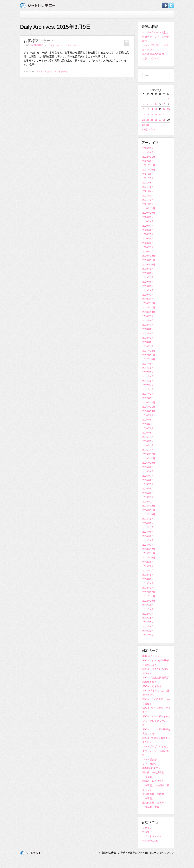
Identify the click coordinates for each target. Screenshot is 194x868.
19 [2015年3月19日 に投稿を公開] (156, 114)
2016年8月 (148, 420)
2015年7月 (148, 476)
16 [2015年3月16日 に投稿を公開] (144, 114)
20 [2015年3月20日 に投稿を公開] (160, 114)
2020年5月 (148, 234)
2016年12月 (149, 403)
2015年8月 (148, 471)
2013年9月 (148, 562)
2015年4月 (148, 489)
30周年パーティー (152, 656)
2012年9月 (148, 605)
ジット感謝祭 (150, 759)
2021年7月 (148, 178)
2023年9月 (148, 148)
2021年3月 (148, 196)
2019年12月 (149, 256)
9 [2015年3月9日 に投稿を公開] (144, 109)
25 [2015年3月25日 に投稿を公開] (152, 120)
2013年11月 (149, 553)
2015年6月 (148, 480)
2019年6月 (148, 282)
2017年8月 (148, 368)
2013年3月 (148, 588)
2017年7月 (148, 372)
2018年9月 (148, 316)
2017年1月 (148, 398)
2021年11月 (149, 165)
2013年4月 (148, 583)
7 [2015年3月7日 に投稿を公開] (164, 104)
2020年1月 (148, 252)
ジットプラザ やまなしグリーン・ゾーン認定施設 (156, 751)
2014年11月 (149, 510)
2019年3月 (148, 295)
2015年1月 (148, 502)
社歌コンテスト (151, 58)
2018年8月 (148, 321)
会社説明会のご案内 (153, 54)
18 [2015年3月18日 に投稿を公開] (152, 114)
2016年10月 (149, 411)
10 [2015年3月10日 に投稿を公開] (148, 109)
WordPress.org (150, 841)
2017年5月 (148, 381)
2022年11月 (149, 157)
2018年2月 (148, 342)
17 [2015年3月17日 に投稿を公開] (148, 114)
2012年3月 (148, 631)
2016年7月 (148, 424)
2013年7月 (148, 571)
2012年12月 (149, 592)
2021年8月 (148, 174)
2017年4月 (148, 385)
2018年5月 (148, 334)
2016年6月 (148, 428)
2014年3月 (148, 545)
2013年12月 (149, 549)
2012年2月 (148, 635)
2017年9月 (148, 364)
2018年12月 (149, 303)
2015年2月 (148, 497)
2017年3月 (148, 390)
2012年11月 (149, 596)
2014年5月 (148, 536)
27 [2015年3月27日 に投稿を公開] (160, 120)
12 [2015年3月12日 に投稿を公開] (156, 109)
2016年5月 (148, 433)
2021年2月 (148, 200)
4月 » (152, 130)
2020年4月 (148, 239)
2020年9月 (148, 217)
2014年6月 (148, 532)
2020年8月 (148, 221)
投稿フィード (150, 832)
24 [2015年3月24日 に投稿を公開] (148, 120)
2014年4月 (148, 540)
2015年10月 (149, 463)
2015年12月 (149, 454)
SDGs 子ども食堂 (152, 686)
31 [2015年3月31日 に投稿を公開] (148, 125)
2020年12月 (149, 208)
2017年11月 (149, 355)
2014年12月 (149, 506)
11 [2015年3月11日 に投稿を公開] (152, 109)
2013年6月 (148, 575)
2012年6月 (148, 618)
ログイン (147, 828)
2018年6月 (148, 329)
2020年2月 (148, 247)
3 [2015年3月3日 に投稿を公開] (148, 104)
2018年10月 (149, 312)
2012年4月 (148, 627)
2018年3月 (148, 338)
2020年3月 (148, 243)
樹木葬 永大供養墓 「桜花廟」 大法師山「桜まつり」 (156, 785)
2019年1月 (148, 299)
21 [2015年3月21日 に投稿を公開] (164, 114)
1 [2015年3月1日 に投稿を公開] (168, 99)
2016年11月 (149, 407)
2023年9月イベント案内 (155, 33)
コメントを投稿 (60, 72)
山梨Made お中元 (152, 768)
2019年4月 (148, 290)
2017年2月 (148, 394)
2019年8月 (148, 273)
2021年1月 (148, 204)
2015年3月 (148, 493)
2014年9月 (148, 519)
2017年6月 (148, 376)
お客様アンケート (39, 41)
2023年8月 (148, 152)
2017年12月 (149, 351)
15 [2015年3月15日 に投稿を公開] (168, 109)
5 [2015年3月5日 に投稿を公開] (156, 104)
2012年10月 (149, 601)
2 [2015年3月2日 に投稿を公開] (144, 104)
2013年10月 (149, 558)
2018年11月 (149, 308)
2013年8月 (148, 566)
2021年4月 (148, 191)
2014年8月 (148, 523)
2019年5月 (148, 286)
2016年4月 (148, 437)
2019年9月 (148, 269)
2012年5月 (148, 622)
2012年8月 (148, 609)
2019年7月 (148, 277)
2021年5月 (148, 187)
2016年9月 (148, 415)
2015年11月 (149, 458)
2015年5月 (148, 484)
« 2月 (144, 130)
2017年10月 (149, 359)
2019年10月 (149, 265)
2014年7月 (148, 527)
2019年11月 (149, 260)
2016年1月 (148, 450)
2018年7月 (148, 325)
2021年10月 (149, 170)
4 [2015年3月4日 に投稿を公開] (152, 104)
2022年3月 (148, 161)
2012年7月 (148, 614)
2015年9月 (148, 467)
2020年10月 (149, 213)
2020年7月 (148, 226)
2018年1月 (148, 346)
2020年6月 (148, 230)
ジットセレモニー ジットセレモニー (63, 45)
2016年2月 (148, 445)
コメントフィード (152, 836)
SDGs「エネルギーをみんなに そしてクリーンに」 (156, 721)
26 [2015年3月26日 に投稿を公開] (156, 120)
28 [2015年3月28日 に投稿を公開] (164, 120)
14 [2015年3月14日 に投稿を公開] (164, 109)
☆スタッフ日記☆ (43, 72)
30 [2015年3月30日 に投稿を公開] (144, 125)
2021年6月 (148, 183)
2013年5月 (148, 579)
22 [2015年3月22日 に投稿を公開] (168, 114)
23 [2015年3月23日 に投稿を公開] (144, 120)
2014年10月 (149, 514)
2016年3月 (148, 441)
